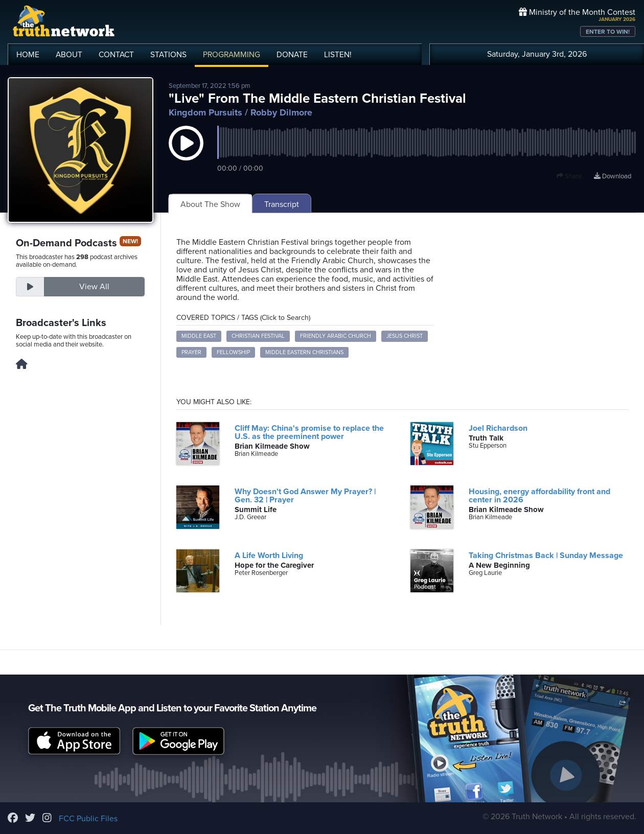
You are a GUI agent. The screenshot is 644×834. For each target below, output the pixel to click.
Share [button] (569, 176)
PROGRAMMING (232, 55)
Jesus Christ (405, 336)
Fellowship (233, 352)
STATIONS (168, 55)
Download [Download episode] (613, 176)
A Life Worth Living (269, 555)
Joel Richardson (498, 428)
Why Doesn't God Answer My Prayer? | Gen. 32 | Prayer (305, 496)
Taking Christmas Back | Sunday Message (546, 555)
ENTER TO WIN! (608, 32)
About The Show (210, 204)
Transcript (282, 204)
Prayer (191, 352)
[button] (186, 153)
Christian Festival (258, 336)
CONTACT (116, 55)
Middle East (199, 336)
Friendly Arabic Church (336, 336)
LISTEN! (338, 55)
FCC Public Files (88, 819)
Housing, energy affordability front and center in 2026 (539, 496)
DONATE (292, 55)
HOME (28, 55)
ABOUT (69, 55)
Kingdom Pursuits (205, 112)
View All (94, 287)
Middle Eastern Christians (304, 352)
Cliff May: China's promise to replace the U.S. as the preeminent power (309, 432)
